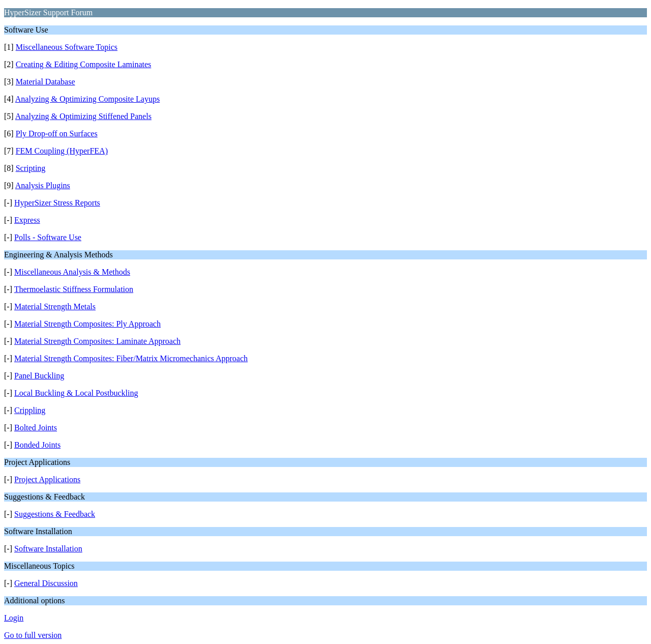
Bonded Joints (37, 445)
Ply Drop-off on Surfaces (57, 134)
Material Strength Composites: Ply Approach (87, 324)
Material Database (46, 82)
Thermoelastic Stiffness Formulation (74, 289)
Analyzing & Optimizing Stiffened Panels (83, 116)
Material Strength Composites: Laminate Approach (97, 341)
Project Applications (47, 479)
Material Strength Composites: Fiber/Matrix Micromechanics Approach (131, 358)
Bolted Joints (36, 428)
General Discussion (46, 583)
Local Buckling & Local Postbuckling (76, 393)
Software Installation (48, 549)
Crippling (30, 410)
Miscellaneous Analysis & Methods (72, 272)
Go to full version (33, 635)
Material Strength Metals (55, 306)
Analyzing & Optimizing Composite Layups (87, 99)
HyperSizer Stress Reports (57, 203)
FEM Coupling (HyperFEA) (62, 151)
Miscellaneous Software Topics (67, 47)
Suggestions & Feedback (55, 514)
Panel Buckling (39, 376)
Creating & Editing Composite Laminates (84, 64)
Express (27, 220)
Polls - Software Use (48, 237)
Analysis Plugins (43, 185)
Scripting (31, 168)
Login (14, 618)
